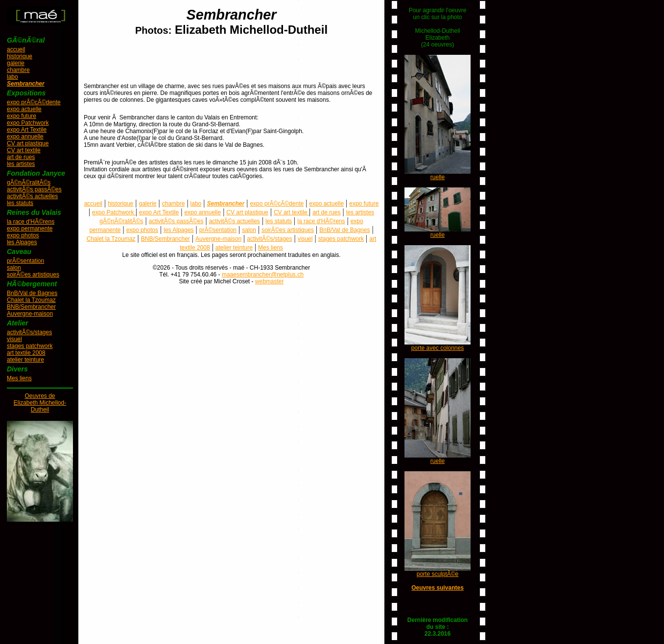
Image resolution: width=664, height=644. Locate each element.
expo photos (23, 235)
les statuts (20, 203)
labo (12, 77)
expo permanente (30, 229)
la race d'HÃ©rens (31, 222)
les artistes (21, 164)
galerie (16, 63)
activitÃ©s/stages (29, 332)
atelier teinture (25, 360)
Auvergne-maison (30, 314)
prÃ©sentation (25, 261)
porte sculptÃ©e (438, 574)
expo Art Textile (27, 130)
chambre (18, 70)
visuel (14, 339)
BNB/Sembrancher (31, 307)
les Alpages (22, 242)
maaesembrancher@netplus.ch (263, 275)
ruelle (438, 177)
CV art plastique (28, 143)
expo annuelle (25, 137)
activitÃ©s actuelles (32, 196)
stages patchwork (30, 346)
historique (20, 56)
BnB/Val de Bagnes (32, 293)
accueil (16, 49)
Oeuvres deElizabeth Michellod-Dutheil (40, 403)
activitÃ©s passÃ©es (34, 189)
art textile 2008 (26, 353)
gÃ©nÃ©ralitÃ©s (29, 183)
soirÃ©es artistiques (33, 275)
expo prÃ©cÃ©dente (34, 102)
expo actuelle (24, 109)
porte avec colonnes (438, 348)
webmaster (270, 281)
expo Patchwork (28, 123)
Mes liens (19, 378)
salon (14, 268)
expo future (22, 116)
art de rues (21, 157)
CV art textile (24, 150)
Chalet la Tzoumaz (31, 300)
